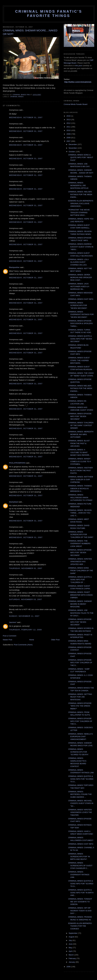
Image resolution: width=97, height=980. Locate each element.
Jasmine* (13, 622)
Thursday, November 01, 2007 (26, 568)
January (72, 962)
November (73, 148)
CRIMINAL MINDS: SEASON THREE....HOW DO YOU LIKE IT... (80, 513)
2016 (69, 116)
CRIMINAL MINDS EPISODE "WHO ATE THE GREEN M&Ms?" (80, 706)
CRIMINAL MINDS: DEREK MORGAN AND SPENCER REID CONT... (80, 277)
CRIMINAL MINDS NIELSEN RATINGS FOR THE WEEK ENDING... (80, 388)
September (73, 933)
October (72, 152)
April (71, 951)
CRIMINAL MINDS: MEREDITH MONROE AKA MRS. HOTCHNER (81, 434)
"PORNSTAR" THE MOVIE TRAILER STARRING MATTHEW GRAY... (79, 212)
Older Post (55, 640)
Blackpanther (14, 267)
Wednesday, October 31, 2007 (26, 117)
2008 (69, 138)
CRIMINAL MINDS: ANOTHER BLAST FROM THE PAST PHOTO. (80, 470)
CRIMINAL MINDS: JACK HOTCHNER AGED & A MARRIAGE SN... (79, 286)
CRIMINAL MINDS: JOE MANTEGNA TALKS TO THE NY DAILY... (81, 613)
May (71, 948)
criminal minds (17, 97)
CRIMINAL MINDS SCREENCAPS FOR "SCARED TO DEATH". (79, 752)
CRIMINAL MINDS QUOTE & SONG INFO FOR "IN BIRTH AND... (81, 893)
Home (32, 640)
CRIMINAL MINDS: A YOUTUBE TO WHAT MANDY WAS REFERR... (79, 452)
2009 (69, 134)
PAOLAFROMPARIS (17, 463)
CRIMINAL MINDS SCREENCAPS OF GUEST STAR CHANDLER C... (80, 866)
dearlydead (14, 502)
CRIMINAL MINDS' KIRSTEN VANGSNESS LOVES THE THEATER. (80, 812)
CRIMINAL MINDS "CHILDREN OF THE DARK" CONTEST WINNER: (81, 425)
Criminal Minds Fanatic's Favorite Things (49, 14)
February (73, 958)
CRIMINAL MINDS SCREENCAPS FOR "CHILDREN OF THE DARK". (81, 535)
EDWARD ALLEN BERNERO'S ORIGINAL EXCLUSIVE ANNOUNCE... (81, 203)
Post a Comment (10, 636)
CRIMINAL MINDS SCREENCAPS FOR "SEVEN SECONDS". (78, 305)
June (71, 944)
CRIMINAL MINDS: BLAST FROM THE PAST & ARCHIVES (79, 443)
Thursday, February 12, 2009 (25, 630)
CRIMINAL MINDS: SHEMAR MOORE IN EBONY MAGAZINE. (80, 604)
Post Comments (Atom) (23, 645)
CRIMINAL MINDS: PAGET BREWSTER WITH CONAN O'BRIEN (80, 595)
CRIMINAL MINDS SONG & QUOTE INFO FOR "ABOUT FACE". (81, 158)
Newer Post (8, 640)
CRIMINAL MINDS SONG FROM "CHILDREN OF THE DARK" (81, 571)
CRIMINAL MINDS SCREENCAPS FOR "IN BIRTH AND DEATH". (79, 856)
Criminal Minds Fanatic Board (76, 104)
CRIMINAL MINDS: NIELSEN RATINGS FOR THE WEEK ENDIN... (80, 194)
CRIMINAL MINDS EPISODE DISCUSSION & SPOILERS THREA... (80, 323)
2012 (69, 123)
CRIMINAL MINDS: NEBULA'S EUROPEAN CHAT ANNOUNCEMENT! (81, 737)
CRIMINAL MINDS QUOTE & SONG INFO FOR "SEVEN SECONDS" (80, 339)
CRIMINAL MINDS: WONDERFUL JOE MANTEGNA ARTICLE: (79, 185)
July (71, 940)
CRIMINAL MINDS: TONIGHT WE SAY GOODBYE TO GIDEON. (80, 902)
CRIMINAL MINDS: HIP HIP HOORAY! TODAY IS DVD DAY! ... (80, 911)
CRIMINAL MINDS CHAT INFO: (81, 299)
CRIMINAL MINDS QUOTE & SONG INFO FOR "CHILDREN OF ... (80, 580)
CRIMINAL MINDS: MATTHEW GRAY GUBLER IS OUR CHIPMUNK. (81, 479)
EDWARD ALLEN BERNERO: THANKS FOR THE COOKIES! (80, 926)
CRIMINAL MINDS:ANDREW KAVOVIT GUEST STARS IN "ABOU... (81, 247)
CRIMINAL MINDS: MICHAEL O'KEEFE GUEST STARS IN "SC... (81, 803)
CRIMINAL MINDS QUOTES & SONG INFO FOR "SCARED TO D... (81, 779)
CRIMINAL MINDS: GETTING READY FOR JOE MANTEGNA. (80, 697)
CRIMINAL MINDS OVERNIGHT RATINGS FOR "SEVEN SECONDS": (81, 314)
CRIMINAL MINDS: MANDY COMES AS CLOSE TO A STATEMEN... (79, 461)
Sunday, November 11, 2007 (24, 616)
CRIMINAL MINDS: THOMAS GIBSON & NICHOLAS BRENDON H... (80, 488)
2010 (69, 130)
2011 (69, 127)
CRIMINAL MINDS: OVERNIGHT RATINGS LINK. (79, 875)
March (71, 955)
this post (79, 66)
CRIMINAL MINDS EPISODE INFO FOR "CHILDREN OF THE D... (80, 663)
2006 (69, 967)
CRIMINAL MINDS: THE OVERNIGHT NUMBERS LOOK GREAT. (79, 544)
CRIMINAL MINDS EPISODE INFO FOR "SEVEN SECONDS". (80, 416)
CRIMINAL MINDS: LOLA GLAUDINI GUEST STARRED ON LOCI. (78, 262)
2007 (69, 141)
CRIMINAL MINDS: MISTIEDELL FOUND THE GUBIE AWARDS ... (80, 794)
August (72, 937)
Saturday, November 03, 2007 (26, 599)
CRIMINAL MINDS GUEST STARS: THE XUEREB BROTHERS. (79, 360)
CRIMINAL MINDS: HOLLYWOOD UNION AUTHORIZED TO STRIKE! (80, 497)
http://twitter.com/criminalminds (78, 82)
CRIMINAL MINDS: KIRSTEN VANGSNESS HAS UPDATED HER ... (80, 562)
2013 (69, 120)
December (73, 144)
